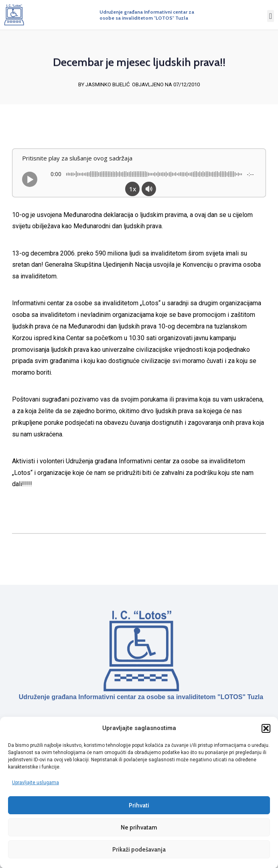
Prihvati (139, 805)
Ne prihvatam (139, 827)
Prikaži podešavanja (139, 849)
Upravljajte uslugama (36, 782)
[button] (266, 728)
